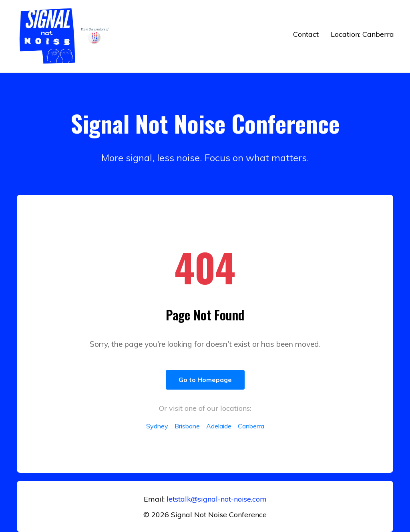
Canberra (251, 426)
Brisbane (187, 426)
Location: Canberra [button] (362, 34)
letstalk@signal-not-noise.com (217, 499)
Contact (306, 34)
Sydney (157, 426)
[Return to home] (66, 36)
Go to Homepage (205, 380)
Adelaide (219, 426)
